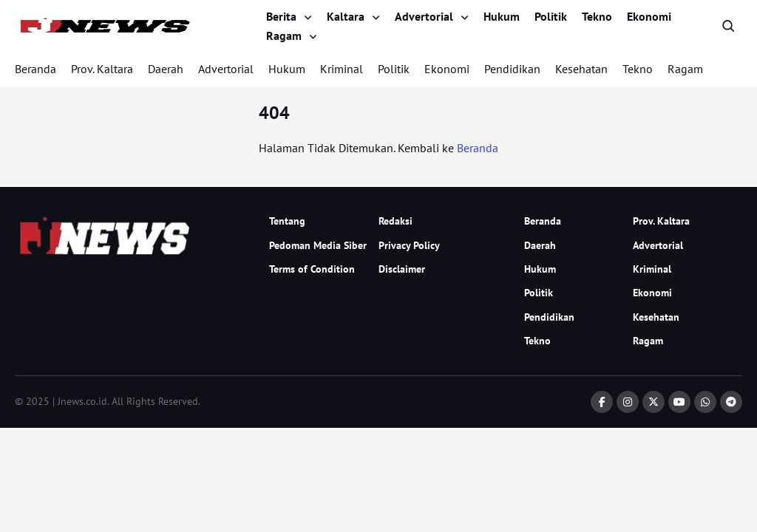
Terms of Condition (312, 269)
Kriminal (342, 69)
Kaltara (346, 16)
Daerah (166, 69)
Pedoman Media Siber (318, 245)
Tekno (597, 16)
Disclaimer (402, 269)
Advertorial (424, 16)
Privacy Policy (409, 245)
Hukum (502, 16)
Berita (281, 16)
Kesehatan (581, 69)
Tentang (287, 221)
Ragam (284, 35)
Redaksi (396, 221)
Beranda (35, 69)
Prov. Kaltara (102, 69)
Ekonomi (649, 16)
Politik (551, 16)
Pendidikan (512, 69)
